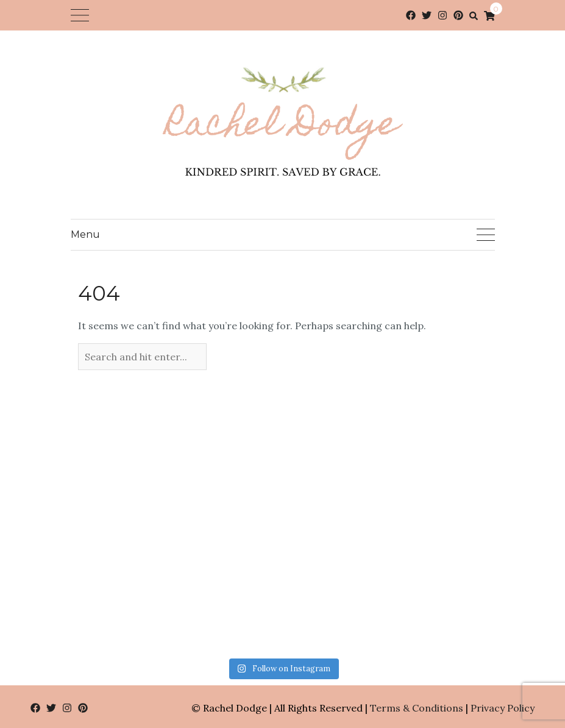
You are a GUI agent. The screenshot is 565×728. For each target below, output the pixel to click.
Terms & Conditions (417, 708)
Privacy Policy (503, 708)
